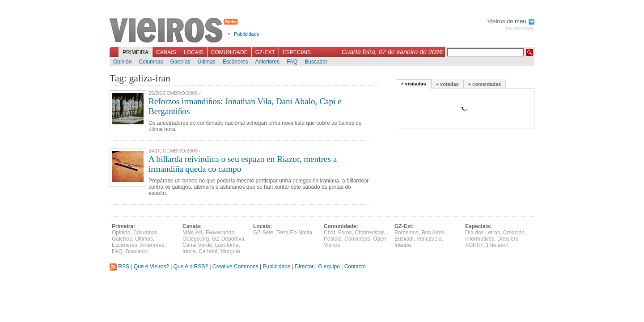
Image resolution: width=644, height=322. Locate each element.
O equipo (329, 267)
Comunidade (229, 52)
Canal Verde (197, 245)
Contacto (355, 267)
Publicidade (247, 34)
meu (525, 21)
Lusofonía (227, 245)
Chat (329, 233)
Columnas (151, 62)
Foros (345, 233)
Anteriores (267, 62)
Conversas (357, 239)
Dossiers (508, 239)
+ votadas (447, 84)
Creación (514, 233)
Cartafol (208, 251)
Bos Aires (433, 233)
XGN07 (474, 245)
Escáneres (235, 62)
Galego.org (196, 239)
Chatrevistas (370, 233)
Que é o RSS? (191, 267)
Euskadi (404, 239)
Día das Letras (483, 233)
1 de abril (497, 245)
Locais (194, 52)
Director (304, 267)
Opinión (122, 62)
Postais (333, 239)
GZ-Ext (265, 52)
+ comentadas (485, 84)
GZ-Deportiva (228, 239)
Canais (166, 52)
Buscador (316, 62)
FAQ (292, 62)
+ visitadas (413, 84)
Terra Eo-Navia (294, 233)
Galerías (180, 62)
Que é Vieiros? (151, 267)
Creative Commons (235, 267)
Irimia (189, 251)
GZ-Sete (263, 233)
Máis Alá (193, 233)
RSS (119, 267)
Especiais (297, 52)
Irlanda (403, 245)
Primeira (136, 52)
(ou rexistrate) (520, 28)
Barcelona (407, 233)
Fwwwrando (220, 233)
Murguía (230, 251)
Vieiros (175, 31)
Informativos (480, 239)
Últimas (207, 62)
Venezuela (429, 239)
